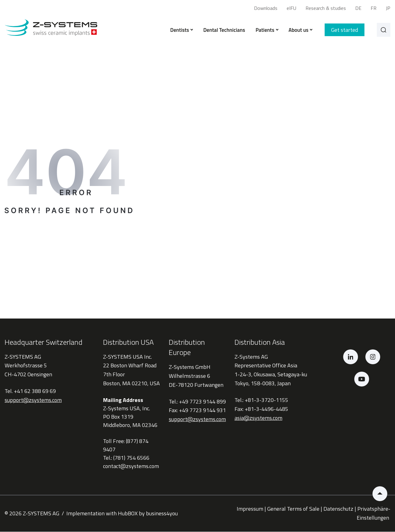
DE (358, 8)
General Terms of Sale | (295, 509)
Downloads (266, 8)
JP (388, 8)
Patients (266, 30)
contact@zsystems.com (131, 467)
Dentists (180, 30)
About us (299, 30)
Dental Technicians (223, 30)
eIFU (291, 8)
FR (374, 8)
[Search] (383, 30)
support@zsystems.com (33, 401)
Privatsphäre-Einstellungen (374, 514)
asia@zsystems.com (258, 418)
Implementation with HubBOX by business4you (122, 514)
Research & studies (326, 8)
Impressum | (251, 509)
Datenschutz (338, 509)
